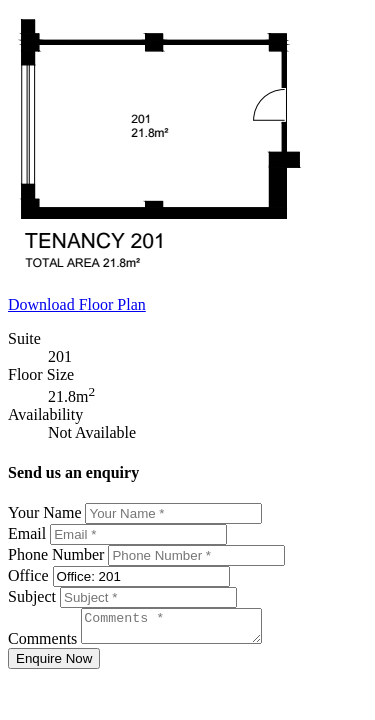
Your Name (44, 512)
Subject (32, 596)
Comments (42, 644)
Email (27, 533)
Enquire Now (54, 664)
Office (28, 575)
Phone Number (56, 554)
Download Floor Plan (77, 304)
